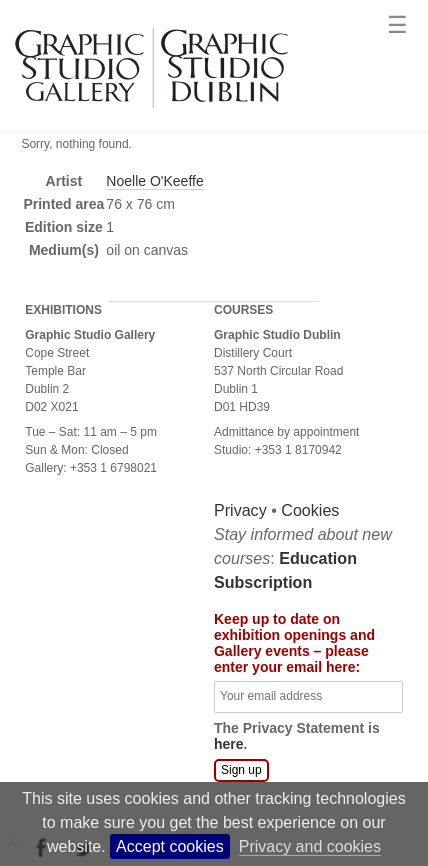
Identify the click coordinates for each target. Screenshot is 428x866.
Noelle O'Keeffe (154, 181)
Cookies (122, 555)
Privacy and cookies (310, 846)
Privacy (51, 555)
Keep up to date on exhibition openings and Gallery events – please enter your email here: (105, 687)
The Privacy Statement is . (108, 780)
